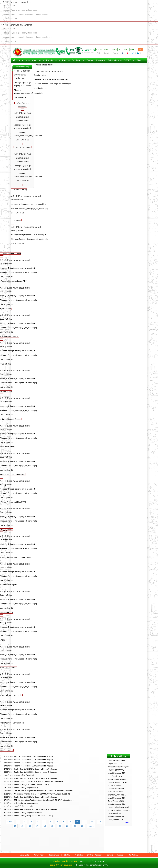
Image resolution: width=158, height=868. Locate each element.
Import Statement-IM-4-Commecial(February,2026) (118, 806)
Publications (113, 60)
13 (100, 822)
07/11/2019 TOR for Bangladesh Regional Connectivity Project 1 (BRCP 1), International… (39, 800)
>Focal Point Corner (24, 147)
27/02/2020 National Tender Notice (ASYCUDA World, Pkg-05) (28, 756)
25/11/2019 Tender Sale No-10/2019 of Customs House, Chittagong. (30, 797)
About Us (23, 60)
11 (85, 822)
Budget (90, 60)
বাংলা (141, 49)
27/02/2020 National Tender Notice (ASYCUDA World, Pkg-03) (28, 760)
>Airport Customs (79, 739)
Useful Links (24, 855)
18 (45, 826)
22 (75, 826)
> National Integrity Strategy (79, 408)
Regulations (52, 60)
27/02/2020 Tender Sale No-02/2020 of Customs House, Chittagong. (30, 769)
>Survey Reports (79, 601)
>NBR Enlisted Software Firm (79, 684)
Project (100, 60)
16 (30, 826)
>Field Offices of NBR (45, 65)
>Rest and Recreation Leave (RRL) (79, 270)
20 (60, 826)
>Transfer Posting (20, 190)
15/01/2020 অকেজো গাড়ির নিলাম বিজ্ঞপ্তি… (20, 775)
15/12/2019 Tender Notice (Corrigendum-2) (21, 788)
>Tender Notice (79, 381)
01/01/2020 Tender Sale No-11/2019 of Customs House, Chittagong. (30, 778)
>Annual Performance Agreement (79, 463)
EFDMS (128, 60)
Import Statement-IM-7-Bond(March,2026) (117, 775)
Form (65, 60)
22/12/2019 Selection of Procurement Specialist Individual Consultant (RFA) (33, 781)
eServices (37, 60)
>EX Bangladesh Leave (12, 253)
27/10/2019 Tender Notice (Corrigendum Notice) (23, 813)
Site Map (67, 855)
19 (52, 826)
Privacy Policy (39, 855)
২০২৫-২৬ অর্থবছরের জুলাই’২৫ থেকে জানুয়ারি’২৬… (119, 812)
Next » (91, 826)
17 (37, 826)
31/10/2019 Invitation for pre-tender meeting (21, 803)
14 (15, 826)
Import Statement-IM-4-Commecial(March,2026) (117, 781)
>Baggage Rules (79, 519)
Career (134, 49)
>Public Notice (79, 353)
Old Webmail (133, 855)
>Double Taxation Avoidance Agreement (79, 546)
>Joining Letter (79, 298)
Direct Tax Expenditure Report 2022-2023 (117, 762)
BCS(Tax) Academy (95, 855)
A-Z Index (79, 855)
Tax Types (77, 60)
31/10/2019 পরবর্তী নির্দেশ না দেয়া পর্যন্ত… (19, 806)
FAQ (99, 53)
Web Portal (124, 49)
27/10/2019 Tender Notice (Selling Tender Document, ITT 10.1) (28, 816)
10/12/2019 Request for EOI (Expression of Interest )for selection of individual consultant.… (39, 791)
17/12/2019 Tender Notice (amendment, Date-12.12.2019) (26, 784)
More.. (128, 823)
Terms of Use (54, 855)
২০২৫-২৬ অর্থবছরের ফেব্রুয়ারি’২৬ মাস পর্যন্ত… (117, 787)
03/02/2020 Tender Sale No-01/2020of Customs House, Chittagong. (30, 772)
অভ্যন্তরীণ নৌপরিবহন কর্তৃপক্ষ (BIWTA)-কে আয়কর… (118, 768)
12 (92, 822)
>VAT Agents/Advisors (79, 657)
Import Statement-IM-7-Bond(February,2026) (117, 800)
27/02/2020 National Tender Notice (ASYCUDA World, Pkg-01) (28, 763)
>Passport (18, 220)
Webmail (116, 53)
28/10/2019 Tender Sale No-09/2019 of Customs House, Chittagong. (30, 809)
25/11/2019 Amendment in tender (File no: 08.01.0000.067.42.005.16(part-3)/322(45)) (37, 794)
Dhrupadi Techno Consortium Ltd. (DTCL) (92, 865)
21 (67, 826)
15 (22, 826)
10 (77, 822)
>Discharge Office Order (79, 325)
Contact (106, 53)
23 (82, 826)
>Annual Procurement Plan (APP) (79, 491)
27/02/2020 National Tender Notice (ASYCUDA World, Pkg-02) (28, 766)
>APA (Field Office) (79, 436)
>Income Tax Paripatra (79, 574)
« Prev (10, 822)
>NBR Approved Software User (79, 712)
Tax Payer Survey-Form (106, 49)
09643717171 (89, 50)
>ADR (79, 629)
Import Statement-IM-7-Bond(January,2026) (117, 818)
